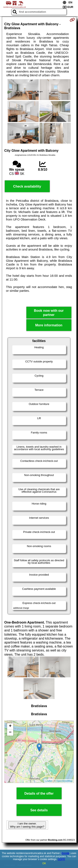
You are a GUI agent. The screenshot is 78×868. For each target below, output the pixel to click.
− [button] (10, 733)
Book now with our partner (49, 313)
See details (39, 810)
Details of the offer (39, 793)
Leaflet (49, 781)
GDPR (61, 859)
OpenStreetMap (64, 781)
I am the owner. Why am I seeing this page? (27, 825)
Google (65, 853)
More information (49, 325)
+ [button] (10, 726)
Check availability (27, 186)
